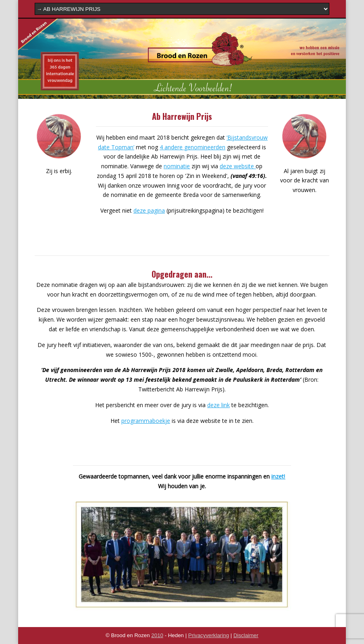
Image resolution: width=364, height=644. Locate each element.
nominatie (177, 166)
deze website (238, 166)
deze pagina (149, 210)
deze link (218, 405)
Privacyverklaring (209, 635)
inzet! (278, 476)
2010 (157, 635)
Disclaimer (246, 635)
